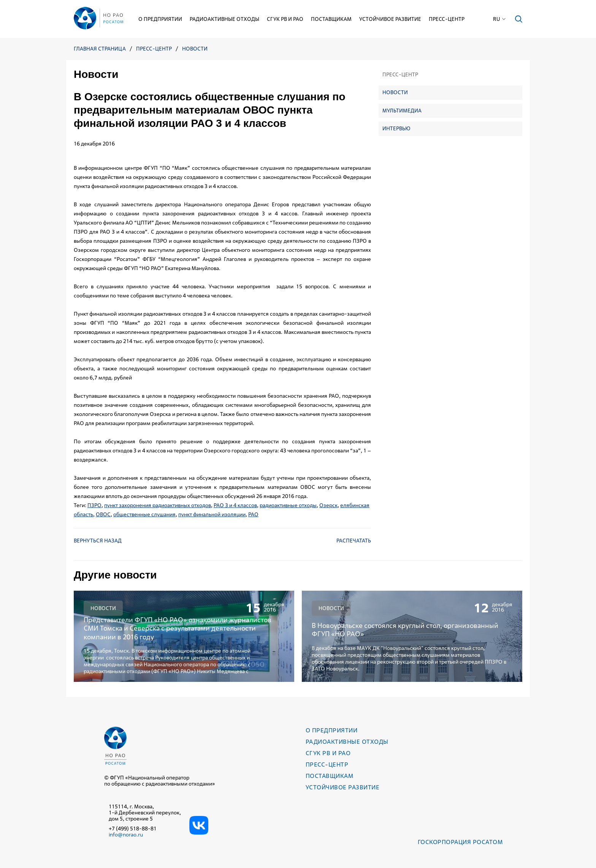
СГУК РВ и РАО (285, 19)
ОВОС (103, 514)
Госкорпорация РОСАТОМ (460, 842)
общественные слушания (144, 514)
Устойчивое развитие (390, 19)
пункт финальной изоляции (212, 514)
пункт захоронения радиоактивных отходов (158, 505)
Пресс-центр (447, 19)
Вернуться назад (98, 541)
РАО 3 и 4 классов (235, 505)
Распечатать (354, 541)
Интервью (396, 128)
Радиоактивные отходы (224, 19)
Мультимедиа (402, 111)
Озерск (328, 505)
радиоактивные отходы (288, 505)
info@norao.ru (126, 835)
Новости (195, 49)
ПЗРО (94, 505)
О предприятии (160, 19)
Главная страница (100, 49)
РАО (253, 514)
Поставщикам (331, 19)
